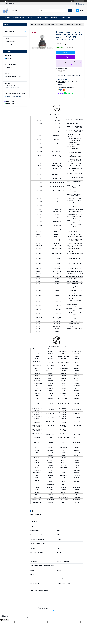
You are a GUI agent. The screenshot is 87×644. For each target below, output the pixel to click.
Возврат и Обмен (65, 18)
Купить (66, 53)
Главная (7, 18)
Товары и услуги (18, 18)
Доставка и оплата (51, 18)
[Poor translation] (6, 620)
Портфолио (8, 28)
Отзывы (7, 38)
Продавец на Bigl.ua (43, 609)
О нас (30, 18)
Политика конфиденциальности (53, 610)
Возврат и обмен (9, 45)
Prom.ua (51, 607)
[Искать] (70, 11)
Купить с (65, 57)
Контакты (38, 18)
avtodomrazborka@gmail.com (14, 97)
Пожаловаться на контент (38, 610)
